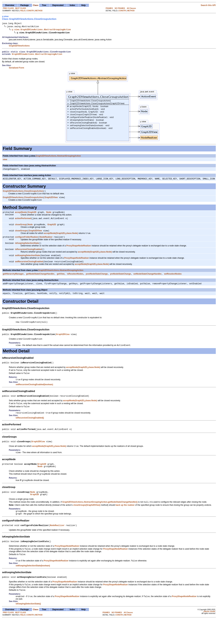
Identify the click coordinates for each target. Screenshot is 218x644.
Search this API (208, 5)
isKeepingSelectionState (27, 250)
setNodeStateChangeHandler (147, 283)
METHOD (39, 11)
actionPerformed (23, 223)
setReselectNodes (173, 283)
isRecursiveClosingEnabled (28, 257)
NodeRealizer (46, 243)
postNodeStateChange (97, 283)
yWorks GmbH (209, 636)
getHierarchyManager (13, 283)
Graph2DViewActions (19, 46)
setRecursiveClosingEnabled (29, 270)
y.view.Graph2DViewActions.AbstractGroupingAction (41, 30)
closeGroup (21, 230)
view (5, 161)
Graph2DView (51, 201)
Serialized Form (16, 69)
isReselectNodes (75, 283)
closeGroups (21, 236)
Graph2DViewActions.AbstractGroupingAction (37, 56)
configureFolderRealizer (27, 243)
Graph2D (32, 216)
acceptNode (21, 216)
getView (61, 283)
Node (49, 216)
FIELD (23, 11)
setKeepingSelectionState (28, 263)
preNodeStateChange (121, 283)
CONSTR (30, 11)
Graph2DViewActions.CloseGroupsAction (23, 194)
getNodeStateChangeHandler (40, 283)
